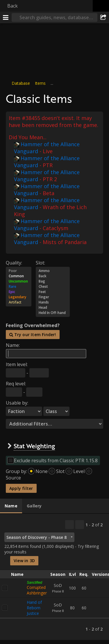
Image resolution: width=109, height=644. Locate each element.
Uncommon (19, 281)
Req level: (16, 384)
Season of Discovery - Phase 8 (36, 537)
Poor (19, 271)
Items (40, 83)
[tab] (11, 506)
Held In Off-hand (53, 313)
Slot (60, 471)
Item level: (17, 364)
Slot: (40, 262)
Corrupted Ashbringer (37, 590)
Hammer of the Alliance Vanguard (47, 147)
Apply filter (21, 488)
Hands (53, 302)
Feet (53, 292)
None (42, 471)
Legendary (19, 297)
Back (12, 6)
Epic (19, 292)
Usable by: (17, 403)
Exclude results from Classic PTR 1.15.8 (56, 460)
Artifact (19, 302)
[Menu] (6, 17)
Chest (53, 286)
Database (21, 83)
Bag (53, 281)
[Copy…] (69, 525)
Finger (53, 297)
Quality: (14, 262)
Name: (13, 345)
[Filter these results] (80, 525)
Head (53, 307)
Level (79, 471)
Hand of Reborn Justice (34, 607)
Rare (19, 286)
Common (19, 276)
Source (13, 478)
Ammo (53, 271)
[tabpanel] (54, 577)
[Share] (103, 17)
